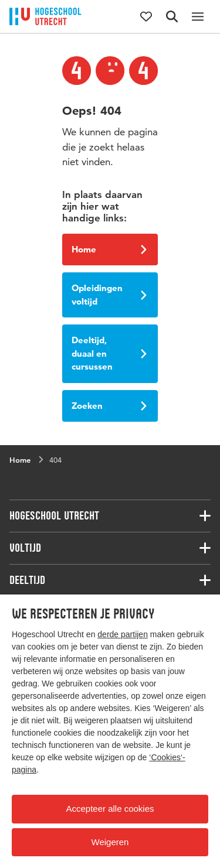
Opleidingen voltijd (109, 295)
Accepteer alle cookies (110, 809)
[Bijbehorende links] (110, 516)
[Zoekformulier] (172, 16)
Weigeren (110, 842)
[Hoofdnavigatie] (198, 16)
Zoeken (109, 406)
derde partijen (123, 634)
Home (109, 249)
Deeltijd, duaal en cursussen (109, 353)
